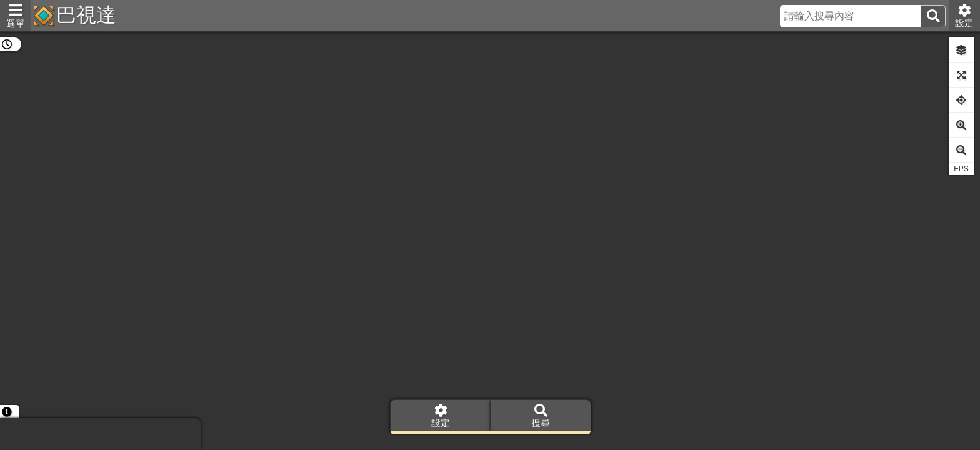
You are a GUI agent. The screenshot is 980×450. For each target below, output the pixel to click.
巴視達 (86, 15)
